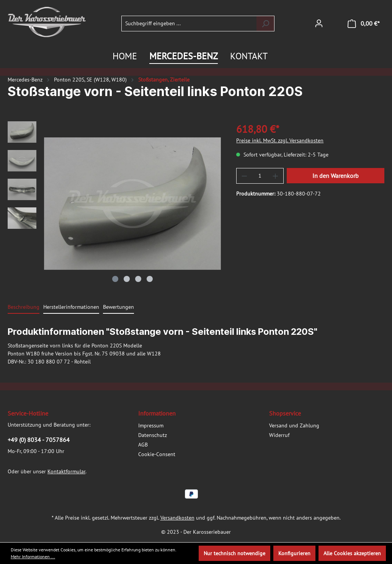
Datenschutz (153, 435)
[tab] (24, 307)
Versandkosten (177, 518)
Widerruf (279, 435)
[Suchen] (265, 24)
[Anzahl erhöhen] (276, 176)
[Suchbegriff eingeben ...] (189, 24)
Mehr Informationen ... (33, 557)
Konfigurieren (294, 553)
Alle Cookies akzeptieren (352, 553)
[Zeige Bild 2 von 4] (127, 279)
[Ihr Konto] (319, 23)
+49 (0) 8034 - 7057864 (39, 440)
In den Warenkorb (336, 176)
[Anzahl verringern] (244, 176)
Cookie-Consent (157, 454)
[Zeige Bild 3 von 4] (138, 279)
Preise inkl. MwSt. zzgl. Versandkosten (280, 140)
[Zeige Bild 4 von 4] (150, 279)
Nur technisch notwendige (234, 553)
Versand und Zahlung (294, 425)
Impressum (151, 425)
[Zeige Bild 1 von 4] (115, 279)
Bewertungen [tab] (118, 307)
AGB (143, 445)
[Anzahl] (260, 176)
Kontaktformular (66, 471)
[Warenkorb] (364, 24)
